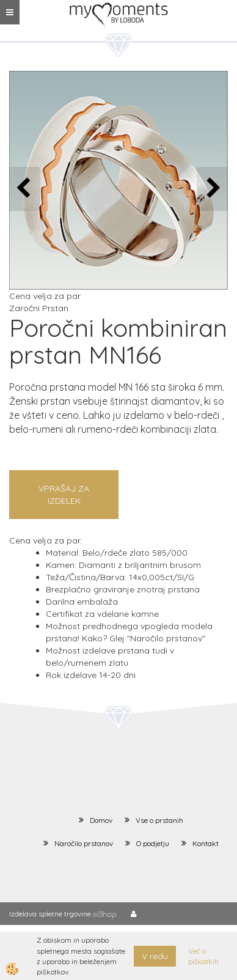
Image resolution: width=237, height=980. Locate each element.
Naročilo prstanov (84, 843)
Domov (101, 820)
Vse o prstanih (159, 820)
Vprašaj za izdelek (64, 495)
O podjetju (153, 843)
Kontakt (206, 843)
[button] (212, 189)
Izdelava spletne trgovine (50, 914)
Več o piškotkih (203, 956)
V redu (155, 956)
